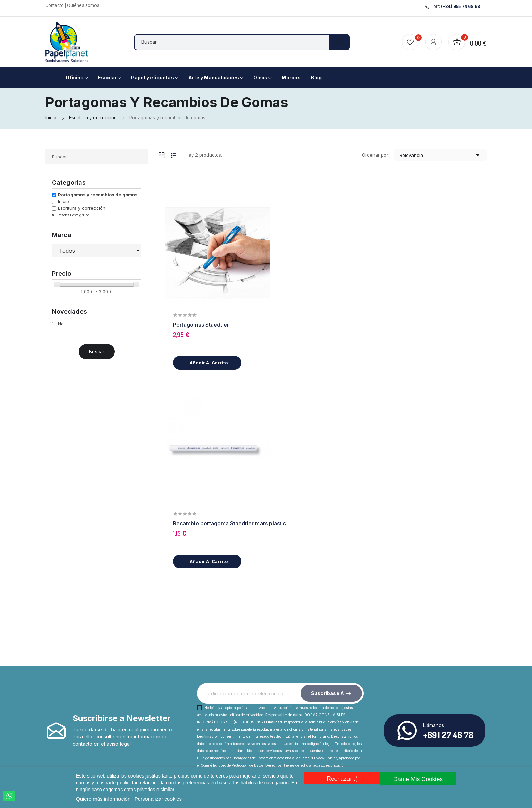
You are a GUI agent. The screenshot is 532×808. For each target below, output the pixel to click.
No (61, 324)
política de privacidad (254, 548)
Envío (212, 714)
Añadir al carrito (315, 259)
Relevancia (441, 155)
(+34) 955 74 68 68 (460, 6)
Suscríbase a (327, 533)
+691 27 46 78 (448, 575)
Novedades (350, 739)
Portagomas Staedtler (308, 221)
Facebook (81, 719)
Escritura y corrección (82, 208)
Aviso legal (348, 714)
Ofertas (345, 726)
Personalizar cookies (158, 799)
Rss (94, 719)
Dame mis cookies (419, 779)
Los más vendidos (357, 751)
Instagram (107, 719)
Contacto (54, 5)
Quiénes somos (83, 5)
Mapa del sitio (222, 739)
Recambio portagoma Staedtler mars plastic (337, 339)
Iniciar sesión (351, 763)
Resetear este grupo (73, 215)
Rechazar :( (341, 779)
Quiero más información (103, 799)
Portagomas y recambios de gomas (98, 195)
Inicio (64, 201)
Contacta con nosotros (232, 726)
